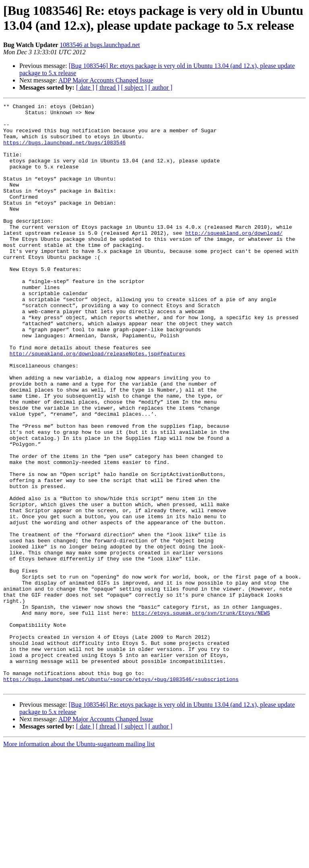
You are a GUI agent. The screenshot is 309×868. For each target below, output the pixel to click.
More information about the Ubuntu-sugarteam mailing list (79, 861)
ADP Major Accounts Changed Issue (106, 80)
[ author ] (161, 87)
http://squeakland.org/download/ (234, 259)
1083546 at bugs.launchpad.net (100, 45)
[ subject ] (134, 87)
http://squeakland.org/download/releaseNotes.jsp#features (98, 404)
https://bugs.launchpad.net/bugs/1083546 (64, 151)
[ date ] (85, 87)
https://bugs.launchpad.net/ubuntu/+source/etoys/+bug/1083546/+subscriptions (121, 795)
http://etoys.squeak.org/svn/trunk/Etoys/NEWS (201, 715)
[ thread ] (108, 87)
